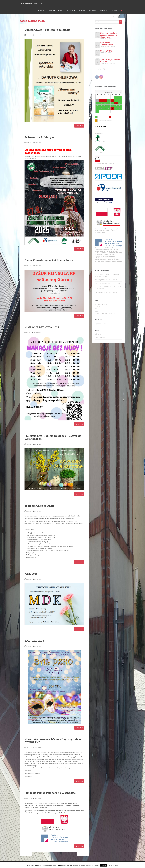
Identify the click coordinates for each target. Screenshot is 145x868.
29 (116, 109)
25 (101, 109)
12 (105, 103)
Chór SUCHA (51, 10)
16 (120, 103)
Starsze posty (26, 854)
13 (109, 103)
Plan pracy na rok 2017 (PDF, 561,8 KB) (107, 292)
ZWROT (97, 311)
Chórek (60, 10)
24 (97, 109)
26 (105, 109)
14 (112, 103)
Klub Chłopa (82, 10)
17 (97, 106)
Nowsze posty (83, 854)
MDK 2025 (31, 574)
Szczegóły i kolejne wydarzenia (104, 69)
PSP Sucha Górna (100, 309)
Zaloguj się (98, 334)
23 (120, 106)
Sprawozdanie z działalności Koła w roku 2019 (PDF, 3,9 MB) (107, 275)
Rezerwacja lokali (101, 127)
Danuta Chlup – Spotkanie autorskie (47, 30)
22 (116, 106)
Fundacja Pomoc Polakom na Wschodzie (50, 793)
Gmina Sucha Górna (101, 305)
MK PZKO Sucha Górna (31, 4)
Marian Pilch (38, 35)
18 (101, 106)
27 (109, 109)
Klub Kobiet (93, 10)
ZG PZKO (98, 307)
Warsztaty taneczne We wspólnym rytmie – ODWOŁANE (53, 741)
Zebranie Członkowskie (39, 506)
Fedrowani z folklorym (39, 138)
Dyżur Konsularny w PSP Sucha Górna (49, 261)
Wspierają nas (104, 10)
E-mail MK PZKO (100, 338)
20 (109, 106)
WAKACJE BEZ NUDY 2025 (42, 328)
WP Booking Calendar (104, 114)
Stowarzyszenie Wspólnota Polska (105, 313)
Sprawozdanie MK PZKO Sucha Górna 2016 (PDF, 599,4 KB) (108, 288)
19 (105, 106)
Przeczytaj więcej (113, 865)
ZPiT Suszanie (70, 10)
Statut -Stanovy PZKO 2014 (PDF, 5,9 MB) (107, 283)
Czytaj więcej (79, 126)
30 (120, 109)
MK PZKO (41, 10)
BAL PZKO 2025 (34, 641)
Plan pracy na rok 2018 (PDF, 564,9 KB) (107, 280)
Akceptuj (104, 865)
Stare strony (114, 10)
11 (101, 103)
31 (97, 112)
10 (97, 103)
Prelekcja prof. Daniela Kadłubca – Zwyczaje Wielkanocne (53, 437)
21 (112, 106)
